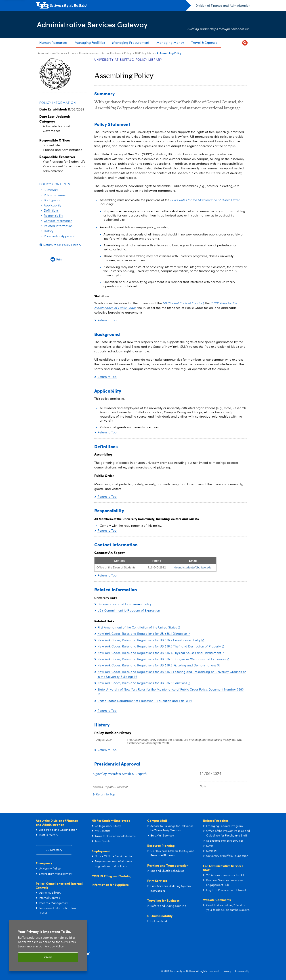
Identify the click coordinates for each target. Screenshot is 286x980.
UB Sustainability (160, 916)
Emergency (44, 863)
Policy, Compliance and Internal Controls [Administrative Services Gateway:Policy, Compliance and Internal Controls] (96, 53)
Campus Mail (157, 820)
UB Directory (54, 850)
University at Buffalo (183, 971)
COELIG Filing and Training (112, 876)
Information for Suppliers (110, 884)
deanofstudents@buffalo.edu (193, 567)
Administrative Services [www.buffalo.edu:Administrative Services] (52, 53)
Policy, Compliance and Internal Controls (59, 885)
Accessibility (242, 971)
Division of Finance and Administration (223, 6)
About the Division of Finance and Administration (57, 822)
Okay (48, 957)
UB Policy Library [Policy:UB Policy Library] (145, 53)
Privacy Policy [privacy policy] (54, 947)
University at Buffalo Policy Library (128, 60)
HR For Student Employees (111, 820)
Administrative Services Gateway (96, 24)
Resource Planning (161, 845)
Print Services (157, 880)
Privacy (227, 971)
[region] (48, 946)
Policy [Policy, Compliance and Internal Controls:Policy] (128, 53)
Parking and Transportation (168, 865)
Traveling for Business (163, 900)
